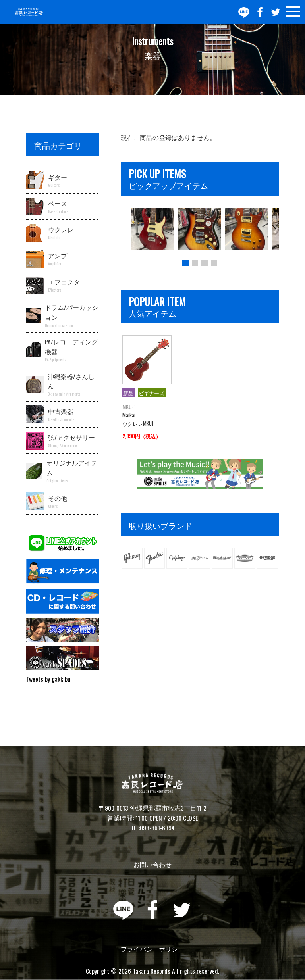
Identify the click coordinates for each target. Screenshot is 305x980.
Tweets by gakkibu (48, 679)
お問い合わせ (152, 864)
